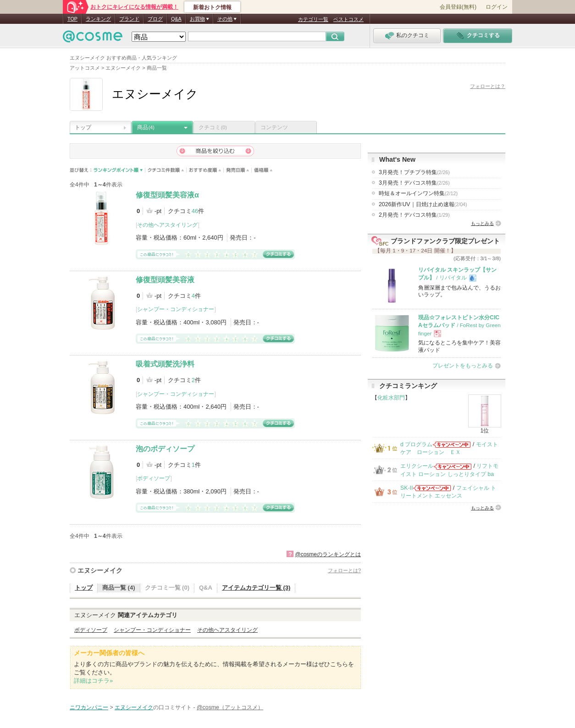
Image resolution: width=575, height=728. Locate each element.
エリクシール (417, 466)
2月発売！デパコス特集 (414, 215)
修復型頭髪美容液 (165, 280)
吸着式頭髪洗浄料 (165, 364)
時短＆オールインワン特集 (418, 193)
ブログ (155, 19)
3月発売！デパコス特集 (414, 183)
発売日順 (238, 170)
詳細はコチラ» (93, 681)
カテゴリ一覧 (313, 19)
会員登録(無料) (458, 7)
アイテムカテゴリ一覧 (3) (256, 588)
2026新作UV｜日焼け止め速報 (423, 204)
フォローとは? (344, 570)
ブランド (129, 19)
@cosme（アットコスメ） (230, 707)
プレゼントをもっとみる (463, 366)
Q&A (176, 19)
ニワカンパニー (89, 707)
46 (195, 211)
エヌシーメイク (100, 570)
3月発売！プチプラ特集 (414, 172)
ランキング (98, 19)
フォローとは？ (488, 86)
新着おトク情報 (212, 7)
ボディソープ (154, 478)
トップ (83, 127)
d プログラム (416, 444)
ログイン (497, 7)
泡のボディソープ (165, 449)
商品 (146, 127)
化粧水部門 (391, 398)
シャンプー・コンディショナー (176, 309)
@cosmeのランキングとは (328, 554)
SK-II (406, 488)
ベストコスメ (348, 19)
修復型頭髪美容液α (167, 195)
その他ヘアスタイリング (167, 225)
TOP (72, 19)
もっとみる (482, 223)
